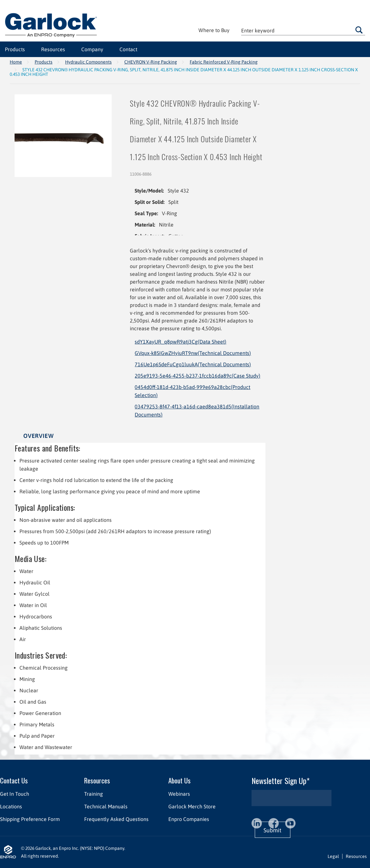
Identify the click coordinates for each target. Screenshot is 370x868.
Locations (11, 806)
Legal (333, 856)
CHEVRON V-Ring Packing (151, 62)
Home (16, 62)
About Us (179, 780)
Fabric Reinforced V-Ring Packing (224, 62)
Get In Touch (15, 794)
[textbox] (303, 30)
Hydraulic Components (88, 62)
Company (92, 49)
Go (359, 30)
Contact (128, 49)
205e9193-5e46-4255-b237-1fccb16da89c (197, 376)
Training (94, 794)
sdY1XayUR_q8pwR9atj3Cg (180, 342)
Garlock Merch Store (192, 806)
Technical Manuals (106, 806)
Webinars (179, 794)
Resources (53, 49)
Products (15, 49)
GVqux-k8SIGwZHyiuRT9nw (193, 353)
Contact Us (14, 780)
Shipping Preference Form (30, 819)
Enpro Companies (189, 819)
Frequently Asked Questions (116, 819)
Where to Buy (214, 30)
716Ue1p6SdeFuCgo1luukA (193, 364)
